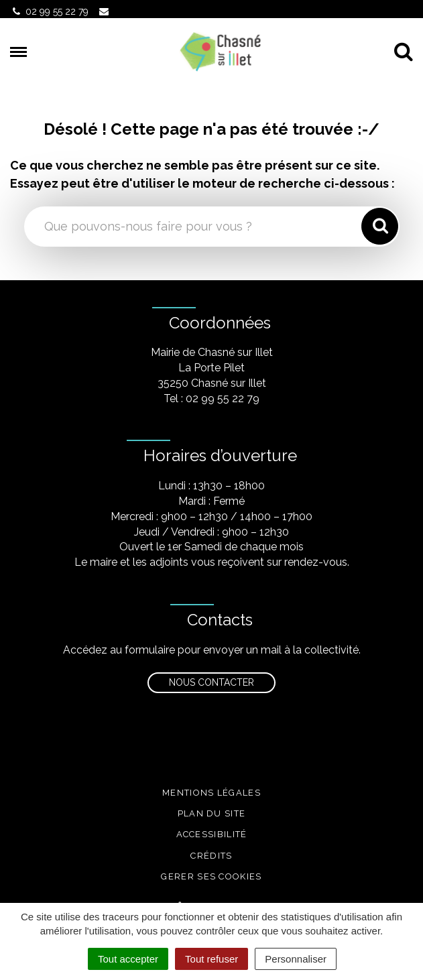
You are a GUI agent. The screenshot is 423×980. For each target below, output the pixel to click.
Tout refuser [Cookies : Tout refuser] (211, 959)
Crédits (211, 856)
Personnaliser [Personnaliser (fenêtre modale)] (296, 959)
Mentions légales (211, 793)
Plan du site (212, 813)
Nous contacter (211, 682)
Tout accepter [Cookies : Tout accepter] (128, 959)
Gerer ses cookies (211, 876)
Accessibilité (212, 834)
